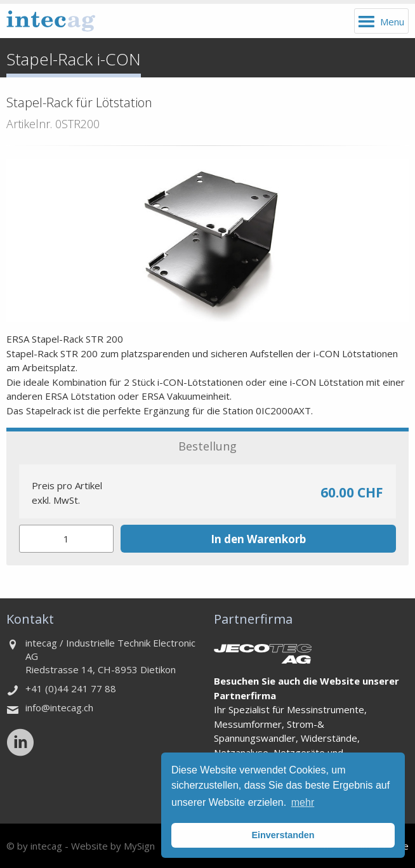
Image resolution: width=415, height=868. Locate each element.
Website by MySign (113, 846)
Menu (392, 22)
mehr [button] (303, 802)
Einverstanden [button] (283, 835)
